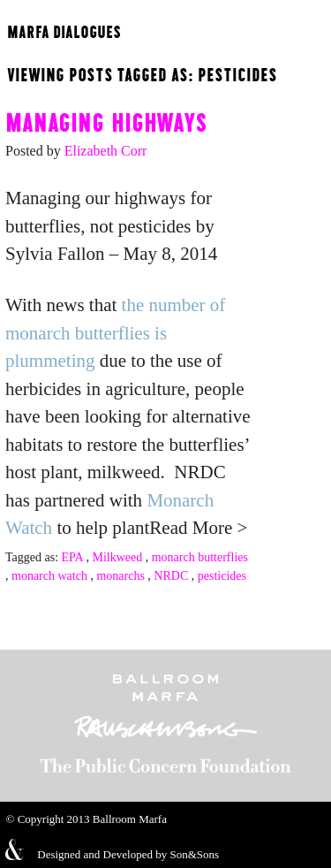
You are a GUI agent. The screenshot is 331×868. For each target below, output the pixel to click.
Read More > (198, 528)
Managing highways (106, 120)
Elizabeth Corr (106, 151)
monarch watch (49, 576)
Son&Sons (194, 854)
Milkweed (117, 557)
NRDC (171, 576)
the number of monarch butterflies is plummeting (115, 333)
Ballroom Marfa (130, 819)
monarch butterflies (200, 557)
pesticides (222, 576)
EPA (72, 557)
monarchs (120, 576)
